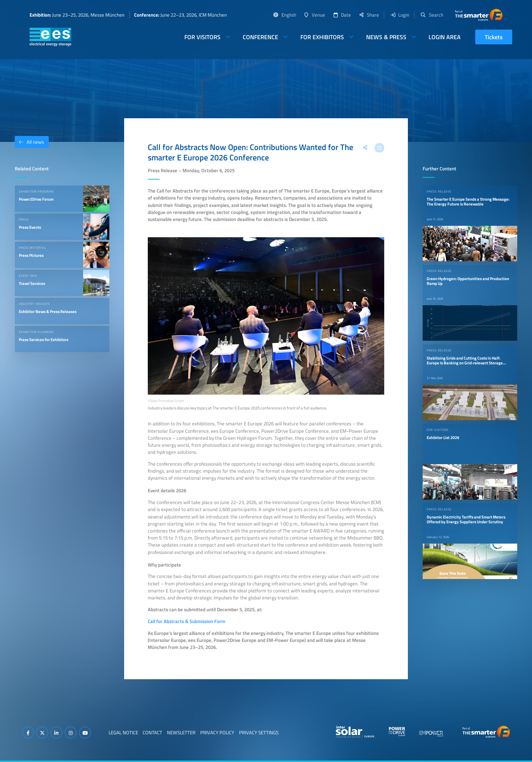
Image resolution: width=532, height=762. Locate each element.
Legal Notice (123, 732)
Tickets (494, 37)
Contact (152, 732)
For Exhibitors (322, 37)
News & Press (386, 37)
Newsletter (181, 732)
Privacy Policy (217, 732)
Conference (260, 37)
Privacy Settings (259, 732)
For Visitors (202, 37)
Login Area (445, 37)
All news (29, 142)
